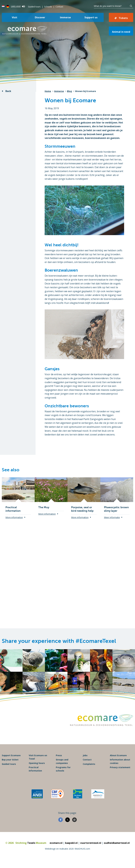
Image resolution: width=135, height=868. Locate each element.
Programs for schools (63, 775)
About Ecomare (118, 762)
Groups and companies (62, 768)
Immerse (65, 17)
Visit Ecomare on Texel (38, 763)
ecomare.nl (55, 849)
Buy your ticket (10, 766)
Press (59, 762)
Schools (48, 7)
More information (14, 517)
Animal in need (121, 32)
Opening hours (37, 769)
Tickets (123, 18)
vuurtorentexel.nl (91, 849)
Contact (59, 7)
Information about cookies (120, 768)
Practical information (35, 775)
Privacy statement (120, 774)
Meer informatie (112, 517)
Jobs (85, 762)
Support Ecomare (11, 762)
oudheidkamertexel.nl (118, 849)
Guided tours (34, 7)
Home (48, 91)
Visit (15, 17)
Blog (69, 91)
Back (8, 91)
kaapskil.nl (71, 849)
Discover (40, 17)
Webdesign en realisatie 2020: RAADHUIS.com (67, 855)
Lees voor (18, 6)
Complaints (89, 770)
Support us (91, 17)
